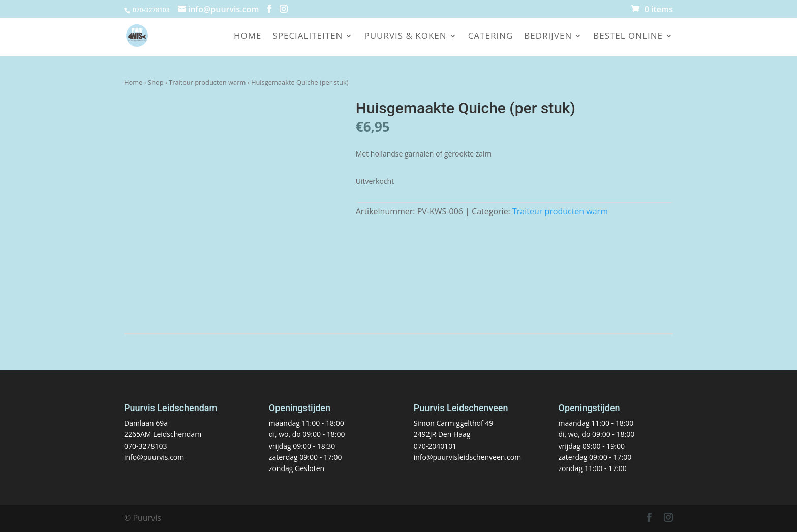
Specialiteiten (308, 37)
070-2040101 (435, 446)
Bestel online (628, 37)
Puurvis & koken (405, 37)
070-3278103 (146, 446)
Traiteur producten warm (207, 82)
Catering (491, 37)
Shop (156, 82)
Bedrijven (548, 37)
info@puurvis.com (154, 457)
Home (248, 37)
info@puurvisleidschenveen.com (467, 457)
